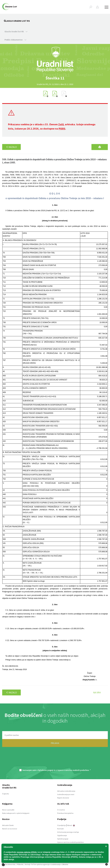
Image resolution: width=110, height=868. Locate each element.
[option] (55, 78)
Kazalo (11, 147)
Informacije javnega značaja (68, 832)
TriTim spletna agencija (40, 864)
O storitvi (61, 810)
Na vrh (97, 692)
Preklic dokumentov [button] (15, 40)
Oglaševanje (62, 835)
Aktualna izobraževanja (66, 791)
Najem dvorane (63, 798)
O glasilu (6, 794)
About (71, 825)
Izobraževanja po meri (66, 794)
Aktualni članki (8, 825)
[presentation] (55, 759)
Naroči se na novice (10, 829)
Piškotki (20, 864)
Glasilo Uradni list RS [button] (16, 32)
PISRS (62, 129)
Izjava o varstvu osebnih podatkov (71, 842)
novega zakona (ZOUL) (27, 852)
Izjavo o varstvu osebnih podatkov (73, 770)
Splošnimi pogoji (46, 770)
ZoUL (61, 124)
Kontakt (61, 829)
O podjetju (62, 825)
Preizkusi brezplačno (65, 813)
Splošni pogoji (63, 839)
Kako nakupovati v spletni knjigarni (16, 813)
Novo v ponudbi (8, 810)
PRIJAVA (55, 743)
